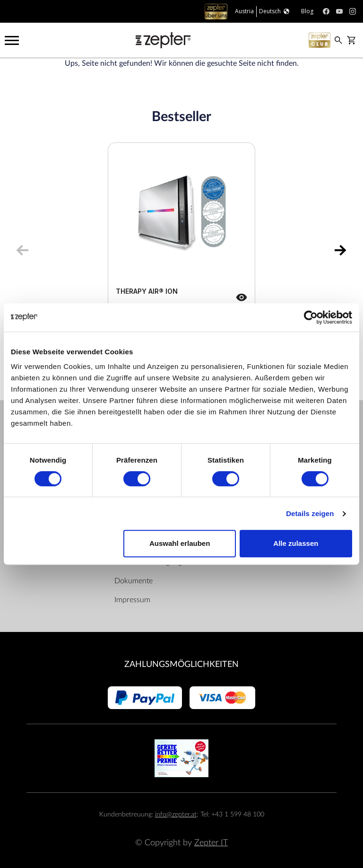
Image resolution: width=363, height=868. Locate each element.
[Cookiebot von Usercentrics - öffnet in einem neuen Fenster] (311, 317)
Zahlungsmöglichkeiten (181, 664)
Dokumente (134, 581)
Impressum (132, 600)
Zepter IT (211, 843)
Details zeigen (310, 513)
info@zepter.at (176, 814)
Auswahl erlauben (180, 543)
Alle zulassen (296, 543)
